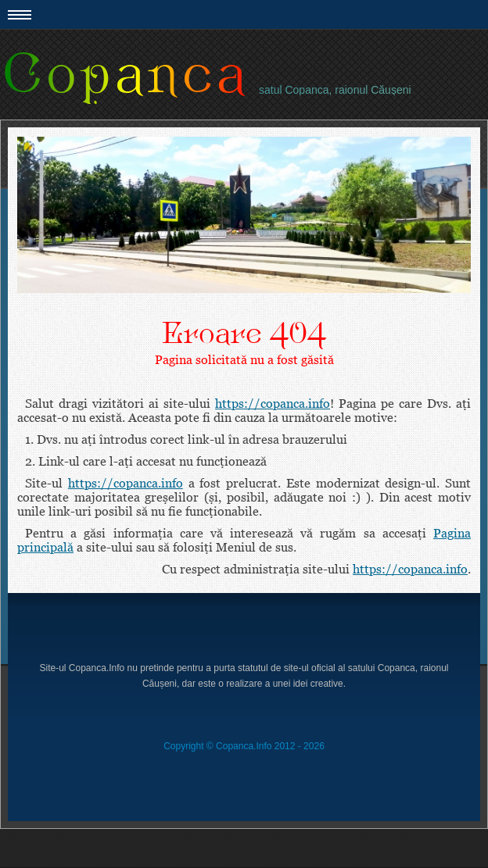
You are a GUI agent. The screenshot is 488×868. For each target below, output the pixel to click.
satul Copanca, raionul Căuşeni (335, 90)
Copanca (126, 75)
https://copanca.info (273, 403)
